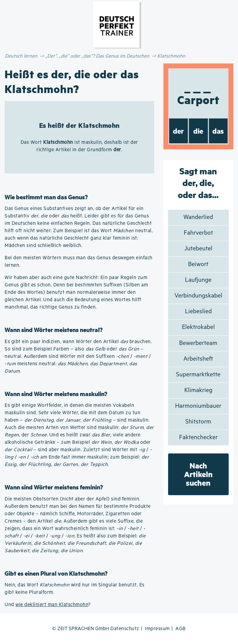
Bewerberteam (198, 343)
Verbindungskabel (198, 296)
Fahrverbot (198, 233)
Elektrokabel (198, 327)
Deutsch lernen (21, 56)
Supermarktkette (198, 375)
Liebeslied (198, 312)
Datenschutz (125, 629)
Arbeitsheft (198, 359)
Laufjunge (198, 280)
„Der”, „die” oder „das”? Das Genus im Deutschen (97, 56)
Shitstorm (198, 422)
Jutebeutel (198, 249)
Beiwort (198, 264)
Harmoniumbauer (198, 406)
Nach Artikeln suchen (198, 474)
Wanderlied (198, 217)
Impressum (157, 629)
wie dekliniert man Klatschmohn (52, 605)
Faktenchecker (198, 437)
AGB (181, 629)
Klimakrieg (198, 390)
